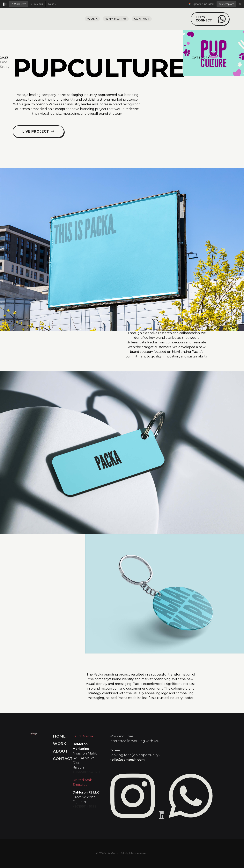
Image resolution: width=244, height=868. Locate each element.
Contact (63, 759)
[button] (18, 4)
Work (60, 744)
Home (59, 736)
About (60, 751)
